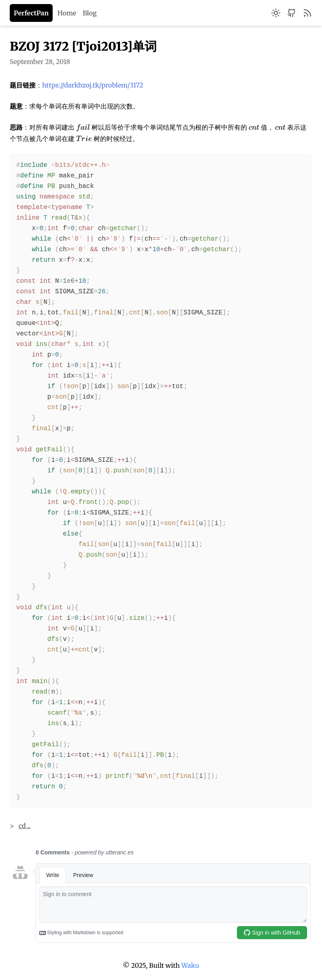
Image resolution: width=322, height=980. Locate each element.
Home (67, 13)
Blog (90, 13)
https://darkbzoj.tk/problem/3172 (93, 85)
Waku (190, 965)
